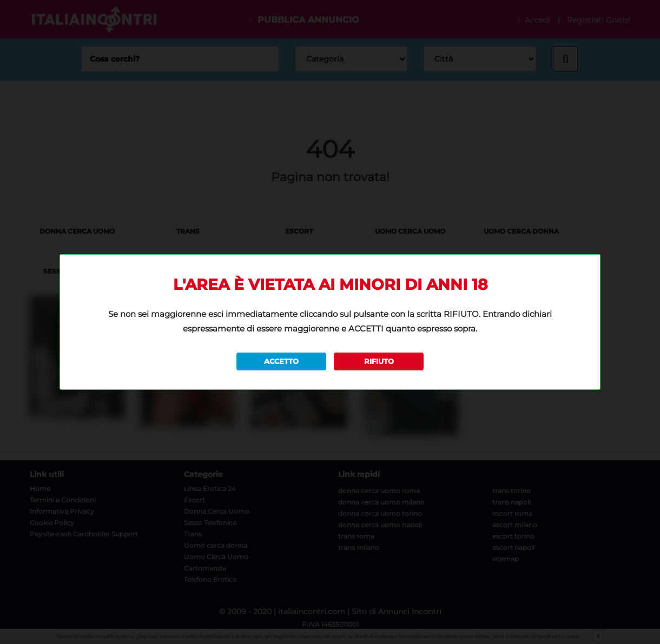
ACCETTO (281, 361)
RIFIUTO (379, 361)
